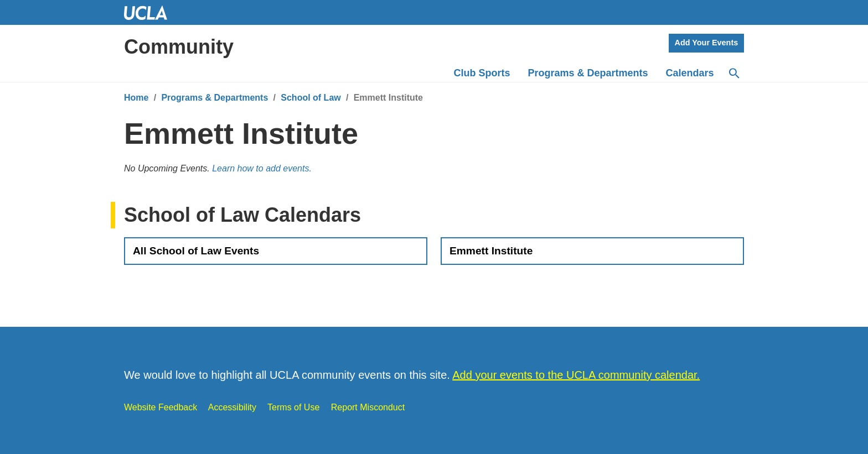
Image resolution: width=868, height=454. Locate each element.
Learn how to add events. (262, 168)
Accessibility (232, 407)
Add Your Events (707, 43)
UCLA (151, 12)
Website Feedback (161, 407)
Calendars (690, 73)
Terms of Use (293, 407)
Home (136, 98)
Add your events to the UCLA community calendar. (576, 375)
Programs (588, 73)
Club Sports (482, 73)
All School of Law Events (196, 251)
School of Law (311, 98)
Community (179, 47)
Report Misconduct (368, 407)
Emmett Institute (491, 251)
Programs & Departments (215, 98)
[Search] (733, 74)
